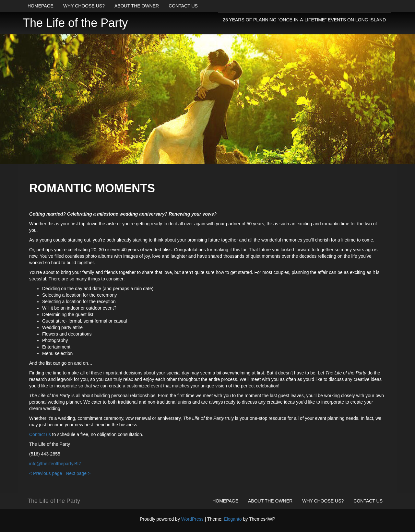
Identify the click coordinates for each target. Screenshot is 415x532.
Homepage (41, 6)
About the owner (137, 6)
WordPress (192, 519)
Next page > (78, 473)
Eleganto (233, 519)
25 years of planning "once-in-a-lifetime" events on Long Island (304, 20)
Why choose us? (84, 6)
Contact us (183, 6)
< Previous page (46, 473)
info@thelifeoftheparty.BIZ (55, 464)
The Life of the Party (75, 23)
